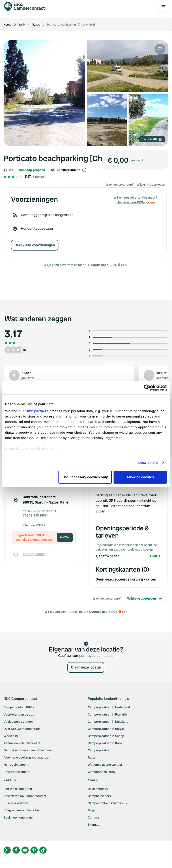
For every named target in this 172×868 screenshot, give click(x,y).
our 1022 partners (33, 411)
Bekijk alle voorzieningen (35, 245)
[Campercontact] (27, 7)
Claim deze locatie (86, 667)
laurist (161, 373)
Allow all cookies (140, 477)
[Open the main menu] (163, 7)
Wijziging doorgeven (151, 184)
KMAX (27, 373)
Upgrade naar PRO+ (102, 265)
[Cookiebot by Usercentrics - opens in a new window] (147, 388)
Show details (148, 463)
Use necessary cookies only (85, 477)
